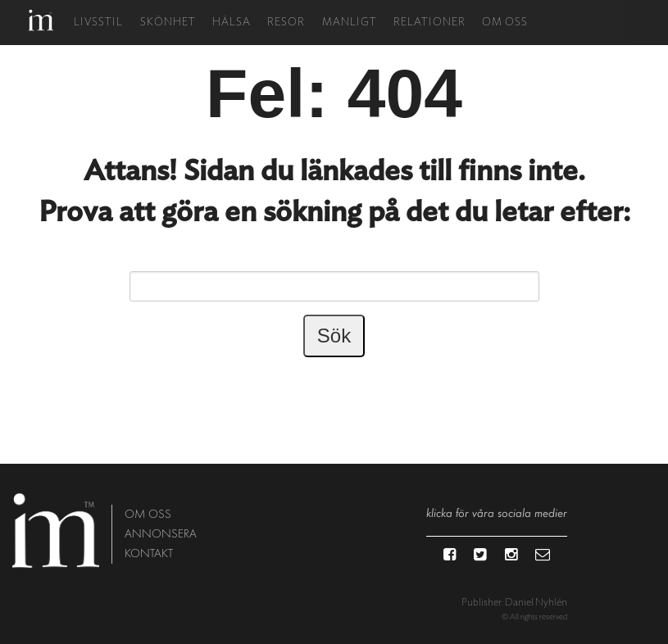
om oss (148, 514)
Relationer (429, 23)
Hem (41, 20)
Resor (286, 23)
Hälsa (232, 23)
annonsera (161, 534)
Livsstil (98, 23)
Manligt (350, 23)
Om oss (505, 23)
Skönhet (168, 23)
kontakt (149, 553)
